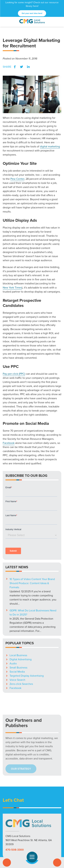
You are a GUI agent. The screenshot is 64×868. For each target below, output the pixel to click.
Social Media (17, 600)
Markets (22, 810)
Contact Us (57, 863)
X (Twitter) (27, 838)
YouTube (38, 838)
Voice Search (17, 609)
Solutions (10, 810)
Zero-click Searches (21, 613)
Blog (46, 810)
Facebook (15, 67)
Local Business (18, 584)
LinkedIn (28, 67)
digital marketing (50, 146)
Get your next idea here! (32, 13)
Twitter (22, 67)
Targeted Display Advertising (27, 604)
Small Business (18, 596)
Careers (55, 810)
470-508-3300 (15, 778)
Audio (13, 592)
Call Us (7, 863)
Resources (35, 810)
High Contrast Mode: (29, 849)
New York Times (12, 288)
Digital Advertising (21, 588)
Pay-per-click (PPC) (14, 374)
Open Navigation (34, 857)
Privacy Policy (32, 814)
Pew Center (17, 179)
